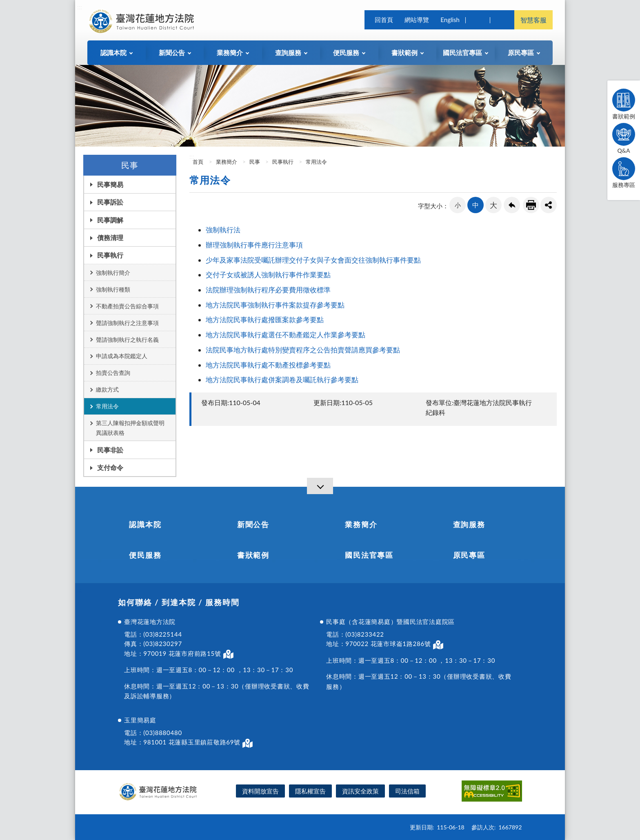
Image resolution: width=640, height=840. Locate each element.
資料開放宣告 (260, 791)
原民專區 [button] (521, 52)
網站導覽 (417, 20)
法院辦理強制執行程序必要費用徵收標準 (268, 290)
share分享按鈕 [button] (549, 205)
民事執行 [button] (110, 255)
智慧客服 (533, 20)
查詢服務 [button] (288, 52)
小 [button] (458, 205)
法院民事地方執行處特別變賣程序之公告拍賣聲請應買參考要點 (303, 350)
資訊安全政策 (360, 791)
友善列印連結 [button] (531, 205)
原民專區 (469, 555)
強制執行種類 (113, 289)
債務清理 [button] (110, 237)
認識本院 (145, 524)
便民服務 (145, 555)
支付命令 (110, 467)
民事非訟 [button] (110, 450)
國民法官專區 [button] (462, 52)
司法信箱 (407, 791)
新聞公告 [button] (172, 52)
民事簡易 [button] (110, 184)
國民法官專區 (369, 555)
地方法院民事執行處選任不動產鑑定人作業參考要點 (286, 335)
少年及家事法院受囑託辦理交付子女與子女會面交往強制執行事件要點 (313, 260)
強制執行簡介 (113, 273)
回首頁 (384, 20)
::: (80, 7)
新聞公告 (253, 524)
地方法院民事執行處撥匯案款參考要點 (265, 320)
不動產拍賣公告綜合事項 (127, 306)
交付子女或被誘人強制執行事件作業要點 (268, 275)
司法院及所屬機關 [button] (502, 20)
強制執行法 (224, 230)
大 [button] (493, 205)
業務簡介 (227, 162)
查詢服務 (469, 524)
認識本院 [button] (113, 52)
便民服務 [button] (346, 52)
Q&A (624, 138)
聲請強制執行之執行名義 (127, 340)
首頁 (197, 162)
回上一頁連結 (512, 205)
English (450, 20)
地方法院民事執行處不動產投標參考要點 (268, 365)
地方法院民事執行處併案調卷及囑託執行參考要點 (283, 380)
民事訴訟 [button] (110, 202)
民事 (255, 162)
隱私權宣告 (310, 791)
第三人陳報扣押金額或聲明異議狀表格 (130, 428)
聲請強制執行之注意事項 (127, 323)
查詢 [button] (478, 20)
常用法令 (107, 406)
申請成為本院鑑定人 (122, 356)
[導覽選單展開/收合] (320, 486)
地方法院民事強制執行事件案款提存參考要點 (275, 305)
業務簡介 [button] (230, 52)
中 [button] (476, 205)
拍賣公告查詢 (113, 373)
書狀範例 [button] (404, 52)
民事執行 (283, 162)
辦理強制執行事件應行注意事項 (254, 245)
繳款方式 (107, 389)
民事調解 (110, 220)
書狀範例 (624, 104)
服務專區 (624, 173)
